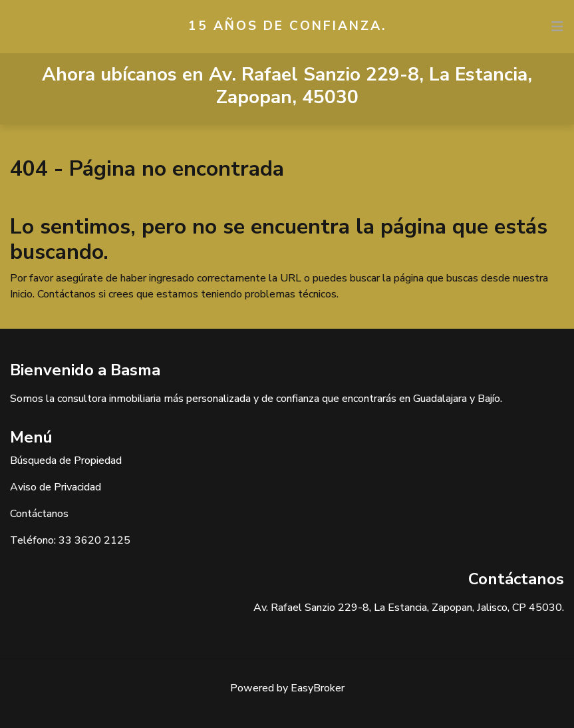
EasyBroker (318, 688)
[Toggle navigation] (557, 27)
